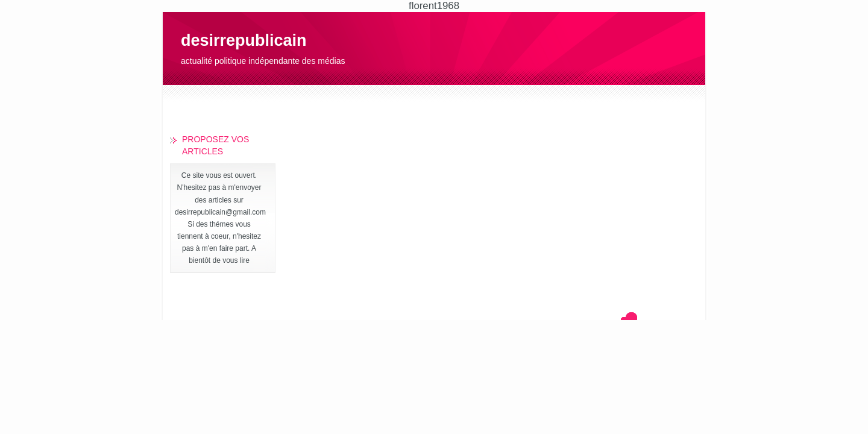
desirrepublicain (244, 40)
